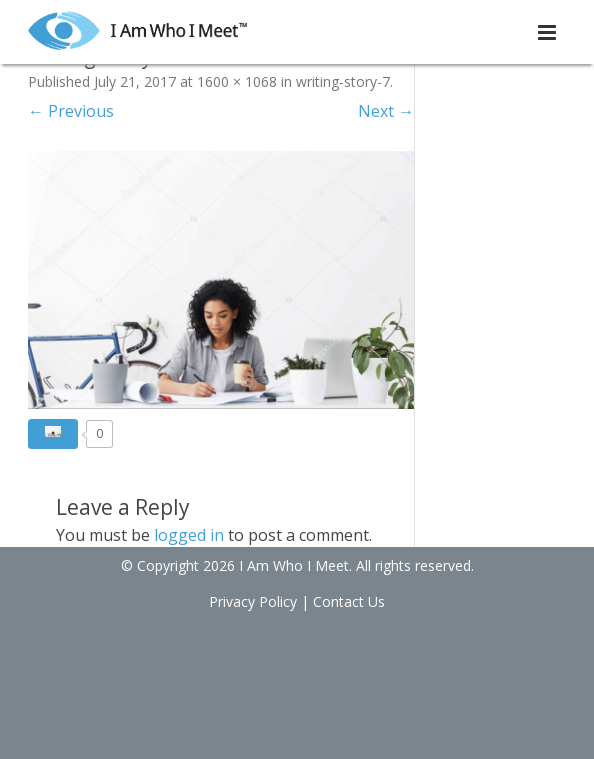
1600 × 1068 (237, 81)
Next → (386, 111)
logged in (189, 535)
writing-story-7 (343, 81)
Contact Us (349, 601)
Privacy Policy (253, 601)
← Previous (71, 111)
